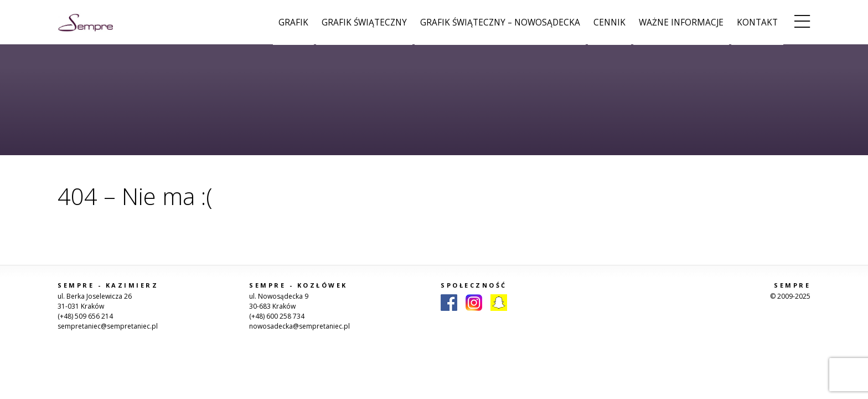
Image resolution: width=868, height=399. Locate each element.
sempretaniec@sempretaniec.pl (108, 326)
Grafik (293, 22)
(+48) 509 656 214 (85, 316)
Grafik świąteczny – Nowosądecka (500, 22)
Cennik (609, 22)
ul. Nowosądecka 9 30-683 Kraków (279, 301)
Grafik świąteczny (364, 22)
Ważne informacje (681, 22)
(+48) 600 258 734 (277, 316)
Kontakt (757, 22)
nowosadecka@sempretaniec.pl (299, 326)
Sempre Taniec (85, 22)
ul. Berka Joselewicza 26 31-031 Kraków (95, 301)
